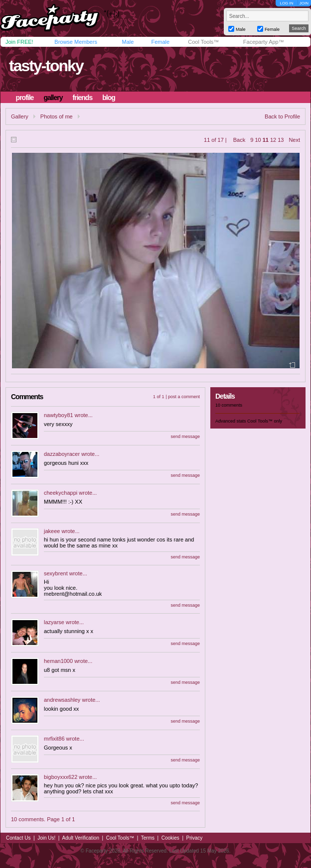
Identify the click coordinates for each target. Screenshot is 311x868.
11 (266, 140)
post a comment (184, 397)
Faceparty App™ (264, 42)
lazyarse (54, 622)
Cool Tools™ (203, 42)
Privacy (195, 838)
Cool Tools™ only (265, 421)
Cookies (170, 838)
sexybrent (56, 573)
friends (83, 98)
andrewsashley (62, 700)
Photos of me (57, 116)
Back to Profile (282, 116)
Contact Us (18, 838)
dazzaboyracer (62, 454)
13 (281, 140)
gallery (53, 98)
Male (128, 42)
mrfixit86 (54, 739)
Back (239, 140)
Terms (148, 838)
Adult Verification (80, 838)
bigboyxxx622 (61, 777)
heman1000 (58, 661)
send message (185, 436)
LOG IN (286, 3)
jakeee (52, 531)
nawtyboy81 (59, 415)
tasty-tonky (46, 66)
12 (273, 140)
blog (109, 98)
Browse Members (76, 42)
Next (294, 140)
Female (160, 42)
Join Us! (46, 838)
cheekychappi (61, 493)
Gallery (20, 116)
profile (25, 98)
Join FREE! (19, 42)
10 (258, 140)
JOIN (304, 3)
